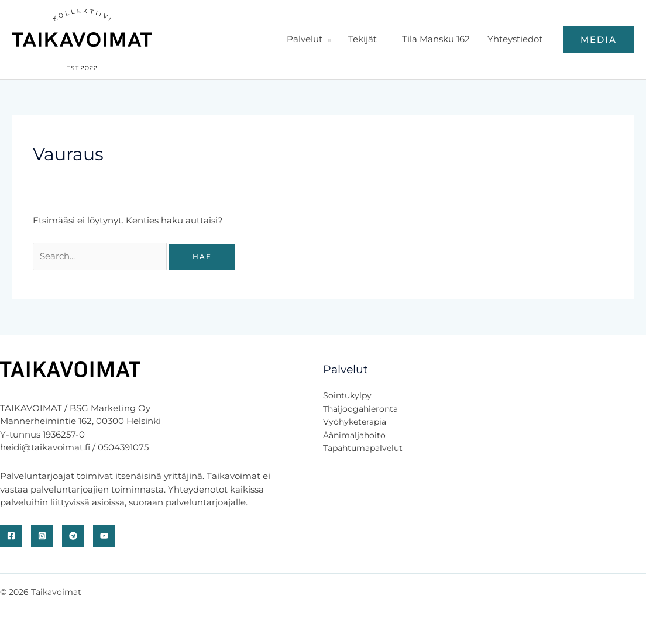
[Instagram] (42, 536)
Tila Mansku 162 (436, 39)
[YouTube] (104, 536)
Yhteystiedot (515, 39)
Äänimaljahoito (354, 435)
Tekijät (362, 39)
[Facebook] (11, 536)
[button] (599, 39)
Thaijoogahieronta (360, 409)
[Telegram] (73, 536)
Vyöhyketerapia (355, 422)
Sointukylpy (347, 395)
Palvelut (305, 39)
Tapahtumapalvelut (363, 448)
